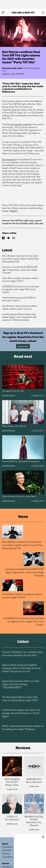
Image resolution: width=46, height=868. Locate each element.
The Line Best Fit (23, 12)
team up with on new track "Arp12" (19, 299)
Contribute (7, 857)
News (6, 74)
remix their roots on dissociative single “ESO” (20, 699)
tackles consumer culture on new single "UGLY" (20, 280)
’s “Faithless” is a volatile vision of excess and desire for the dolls (22, 654)
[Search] (3, 12)
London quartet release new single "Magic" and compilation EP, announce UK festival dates (19, 317)
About (5, 844)
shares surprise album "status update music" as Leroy (20, 308)
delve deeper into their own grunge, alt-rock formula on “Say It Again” (21, 713)
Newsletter (7, 847)
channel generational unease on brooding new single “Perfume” (23, 728)
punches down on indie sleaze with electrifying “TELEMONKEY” (21, 684)
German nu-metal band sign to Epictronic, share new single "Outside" (20, 270)
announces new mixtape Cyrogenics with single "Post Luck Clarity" (21, 289)
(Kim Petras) (18, 74)
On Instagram (9, 160)
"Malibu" (14, 211)
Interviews (9, 396)
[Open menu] (43, 12)
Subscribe (23, 346)
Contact (6, 854)
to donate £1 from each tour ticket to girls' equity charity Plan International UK (21, 259)
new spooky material (21, 125)
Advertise (7, 850)
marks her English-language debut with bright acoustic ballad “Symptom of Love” (21, 668)
